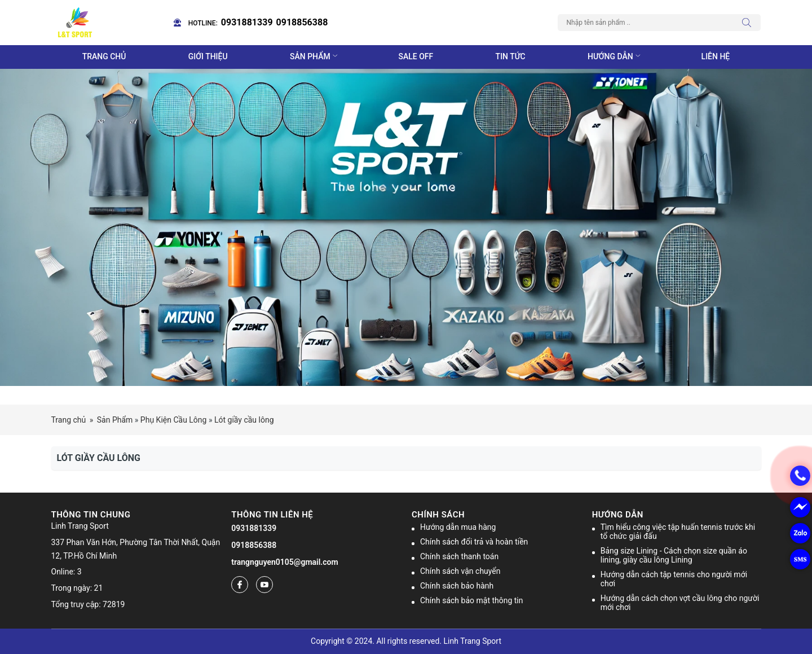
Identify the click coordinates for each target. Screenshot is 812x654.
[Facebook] (240, 585)
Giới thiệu (208, 56)
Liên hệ (716, 56)
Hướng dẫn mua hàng (458, 527)
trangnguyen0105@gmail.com (284, 562)
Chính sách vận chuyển (460, 571)
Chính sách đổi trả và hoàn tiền (474, 542)
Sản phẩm (315, 56)
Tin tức (511, 56)
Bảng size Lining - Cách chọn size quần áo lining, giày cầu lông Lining (674, 555)
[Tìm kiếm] (749, 23)
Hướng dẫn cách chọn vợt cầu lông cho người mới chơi (680, 603)
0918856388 (302, 22)
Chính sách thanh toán (459, 556)
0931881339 (247, 22)
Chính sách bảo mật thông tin (472, 600)
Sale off (416, 56)
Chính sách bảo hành (457, 586)
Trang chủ (104, 56)
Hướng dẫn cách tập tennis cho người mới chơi (674, 579)
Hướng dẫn (615, 56)
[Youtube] (264, 585)
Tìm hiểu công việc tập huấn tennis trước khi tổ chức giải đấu (678, 532)
